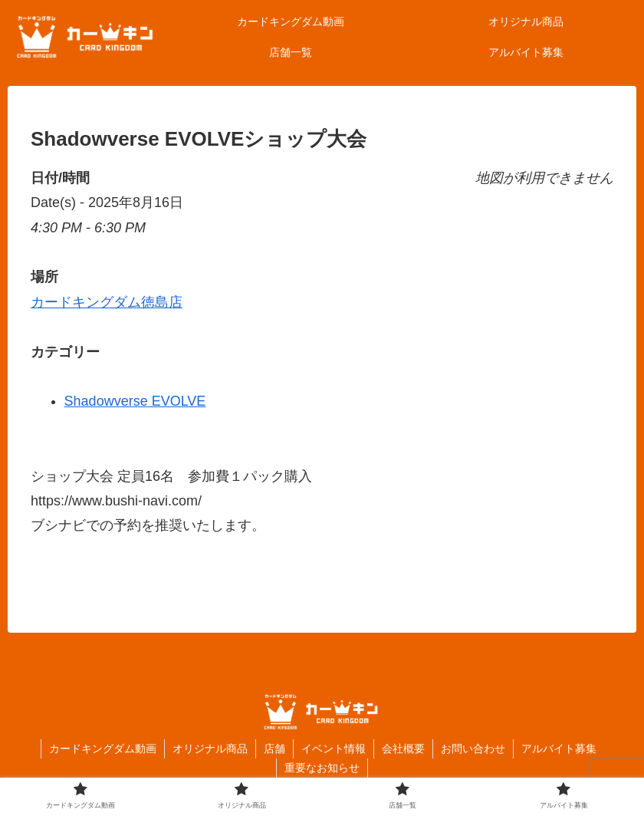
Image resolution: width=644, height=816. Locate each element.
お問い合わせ (473, 749)
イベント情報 (333, 749)
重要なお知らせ (322, 768)
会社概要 (403, 749)
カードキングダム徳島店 (107, 302)
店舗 (274, 749)
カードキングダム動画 (103, 749)
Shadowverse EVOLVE (135, 401)
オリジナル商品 (210, 749)
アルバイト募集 (559, 749)
